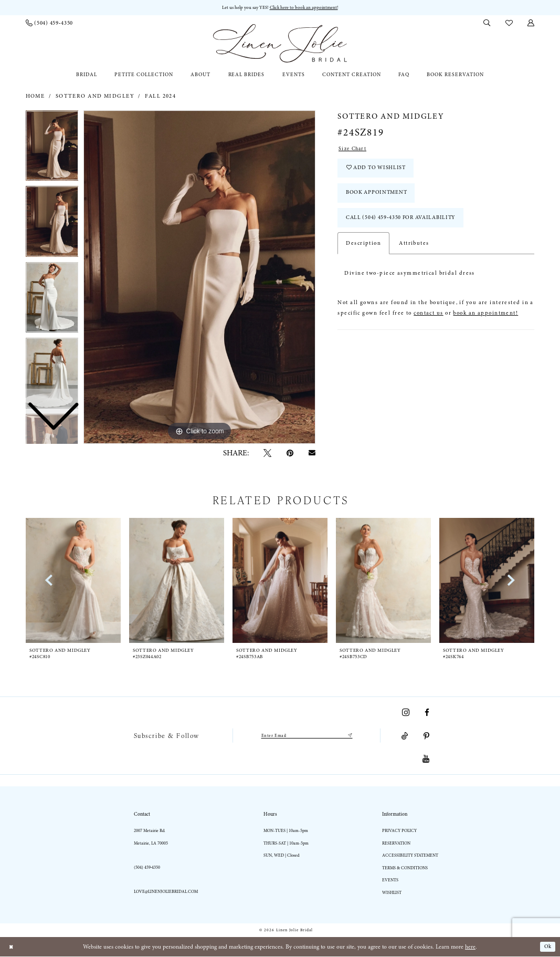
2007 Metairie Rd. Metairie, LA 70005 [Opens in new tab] (151, 838)
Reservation (396, 844)
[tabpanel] (199, 278)
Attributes (414, 252)
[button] (531, 24)
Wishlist (392, 893)
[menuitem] (49, 24)
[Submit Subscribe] (353, 736)
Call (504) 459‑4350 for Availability (406, 226)
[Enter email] (307, 736)
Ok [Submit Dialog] (547, 947)
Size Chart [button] (354, 150)
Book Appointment (379, 198)
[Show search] (487, 24)
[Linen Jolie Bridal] (280, 44)
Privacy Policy (399, 831)
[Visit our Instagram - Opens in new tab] (406, 713)
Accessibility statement (410, 856)
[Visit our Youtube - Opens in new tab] (426, 760)
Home (35, 97)
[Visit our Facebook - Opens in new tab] (427, 713)
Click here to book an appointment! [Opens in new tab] (305, 7)
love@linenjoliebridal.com (166, 892)
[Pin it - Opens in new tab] (290, 454)
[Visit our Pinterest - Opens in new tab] (426, 737)
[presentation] (177, 581)
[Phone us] (49, 24)
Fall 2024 (160, 97)
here (470, 947)
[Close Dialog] (12, 947)
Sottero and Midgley (95, 97)
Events (390, 881)
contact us (428, 322)
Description (363, 252)
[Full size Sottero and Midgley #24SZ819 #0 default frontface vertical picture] (199, 278)
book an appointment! (485, 322)
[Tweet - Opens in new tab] (268, 454)
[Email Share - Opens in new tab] (312, 454)
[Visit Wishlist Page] (509, 24)
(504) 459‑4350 (147, 868)
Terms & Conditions (405, 868)
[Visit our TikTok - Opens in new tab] (405, 737)
